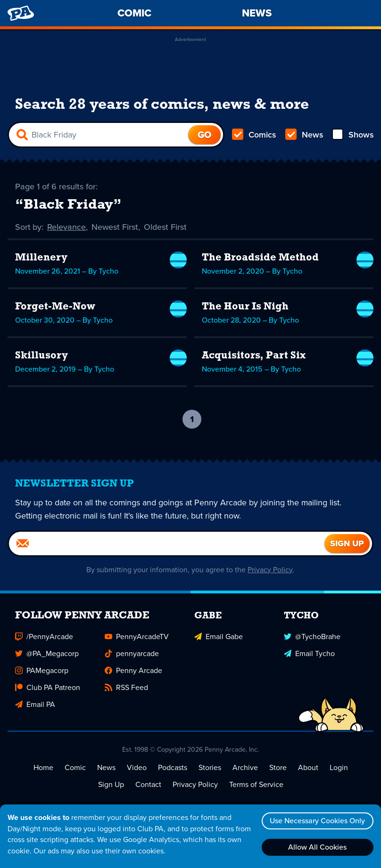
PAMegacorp (42, 670)
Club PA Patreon (48, 687)
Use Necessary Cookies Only (317, 821)
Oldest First (166, 227)
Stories (210, 767)
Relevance (67, 227)
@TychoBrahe (312, 637)
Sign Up (111, 784)
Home (43, 767)
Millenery (41, 258)
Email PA (35, 704)
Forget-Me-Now (55, 307)
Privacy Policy (270, 570)
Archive (245, 767)
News (304, 135)
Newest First (115, 227)
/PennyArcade (44, 637)
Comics (254, 135)
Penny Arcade (133, 670)
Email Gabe (219, 637)
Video (137, 767)
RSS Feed (126, 687)
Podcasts (173, 767)
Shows (352, 135)
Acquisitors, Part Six (254, 356)
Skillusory (41, 356)
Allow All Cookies (317, 847)
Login (339, 767)
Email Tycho (309, 653)
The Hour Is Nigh (246, 307)
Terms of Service (256, 784)
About (308, 767)
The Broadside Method (261, 258)
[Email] (167, 544)
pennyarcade (132, 653)
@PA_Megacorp (47, 653)
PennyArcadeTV (137, 637)
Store (278, 767)
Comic (75, 767)
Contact (148, 784)
